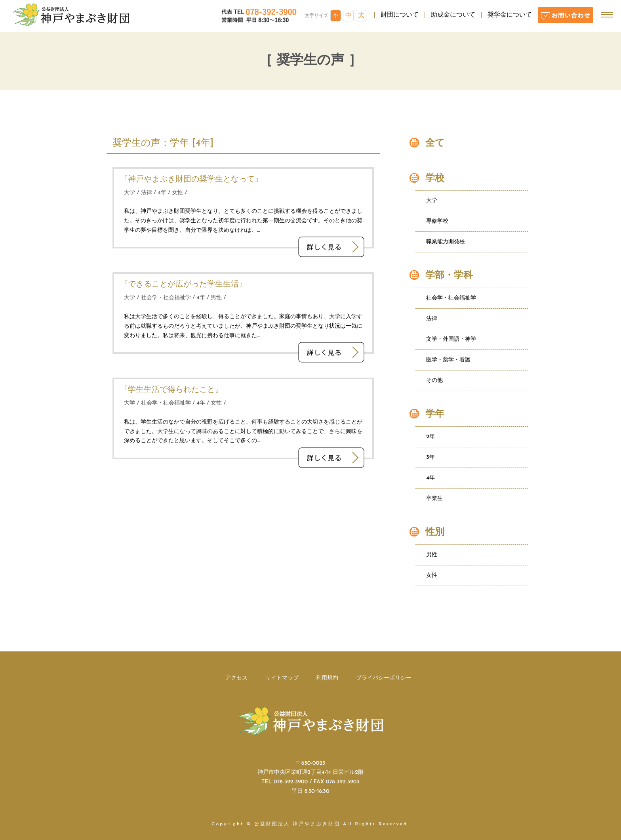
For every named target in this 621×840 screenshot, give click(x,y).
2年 (431, 437)
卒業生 (434, 499)
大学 (130, 193)
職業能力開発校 (446, 242)
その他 (434, 381)
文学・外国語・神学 (451, 339)
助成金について (453, 15)
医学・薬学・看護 (448, 360)
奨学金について (510, 15)
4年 (162, 193)
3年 (430, 457)
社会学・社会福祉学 (166, 298)
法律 (147, 193)
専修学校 (437, 221)
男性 (216, 298)
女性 (177, 193)
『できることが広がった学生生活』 (183, 284)
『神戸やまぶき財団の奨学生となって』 (191, 179)
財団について (400, 15)
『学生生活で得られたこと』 (171, 390)
